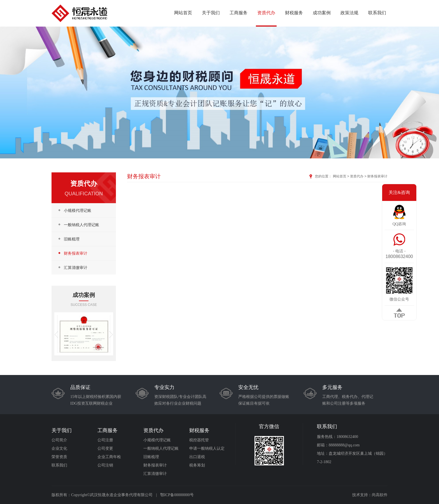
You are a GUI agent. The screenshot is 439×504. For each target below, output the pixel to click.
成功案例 (322, 13)
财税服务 (294, 13)
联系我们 (377, 13)
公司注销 (105, 465)
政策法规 (349, 13)
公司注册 (105, 440)
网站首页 (183, 13)
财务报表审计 (72, 253)
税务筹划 (197, 465)
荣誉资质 (59, 457)
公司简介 (59, 440)
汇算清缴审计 (72, 267)
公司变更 (105, 448)
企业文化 (59, 448)
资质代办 (266, 13)
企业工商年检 (109, 457)
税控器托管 (199, 440)
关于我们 (211, 13)
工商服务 (239, 13)
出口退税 (197, 457)
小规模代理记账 (74, 210)
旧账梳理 (68, 239)
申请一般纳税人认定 (207, 448)
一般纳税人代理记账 (78, 225)
